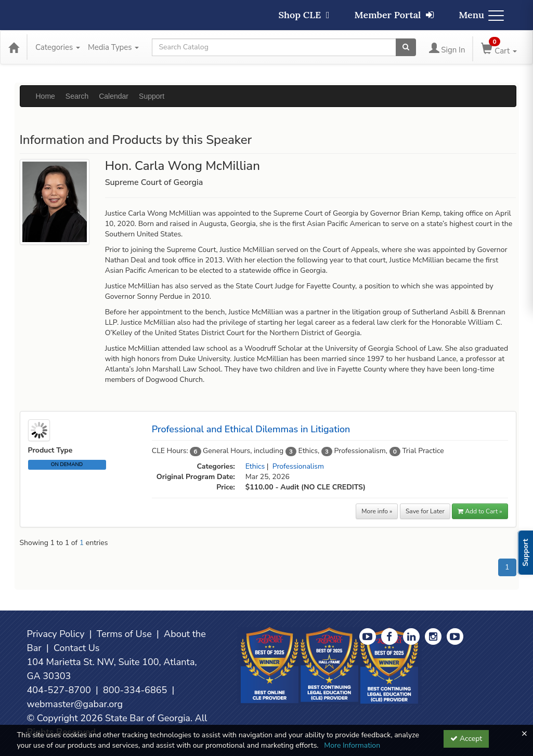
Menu (481, 15)
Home (45, 96)
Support (152, 96)
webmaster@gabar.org (75, 704)
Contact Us (77, 648)
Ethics (255, 466)
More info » (377, 511)
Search (77, 96)
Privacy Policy (56, 634)
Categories (58, 47)
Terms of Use (124, 634)
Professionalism (298, 466)
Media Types (113, 47)
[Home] (14, 47)
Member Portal (394, 15)
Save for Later (425, 511)
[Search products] (406, 47)
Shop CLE (304, 15)
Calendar (114, 96)
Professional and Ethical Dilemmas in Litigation (251, 429)
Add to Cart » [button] (480, 511)
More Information (352, 745)
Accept (466, 739)
